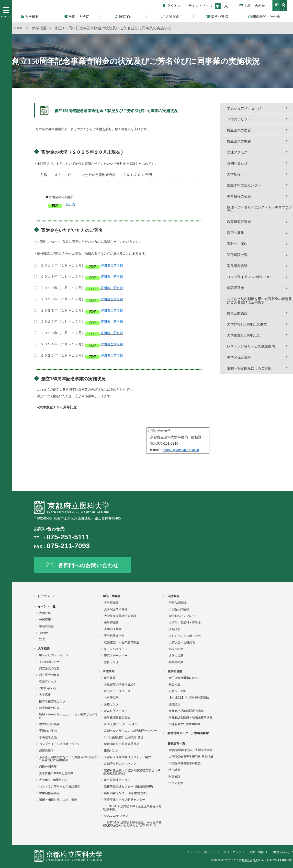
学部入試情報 (177, 603)
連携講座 (174, 704)
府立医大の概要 (239, 141)
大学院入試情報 (179, 609)
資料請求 (174, 629)
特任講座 (174, 770)
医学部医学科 (113, 629)
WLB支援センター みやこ (121, 724)
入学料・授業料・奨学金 (185, 623)
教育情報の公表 (239, 196)
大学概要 (44, 648)
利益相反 (174, 684)
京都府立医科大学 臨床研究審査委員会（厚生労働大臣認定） (132, 772)
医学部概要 (111, 623)
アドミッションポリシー (185, 636)
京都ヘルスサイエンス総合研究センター (130, 731)
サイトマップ (233, 852)
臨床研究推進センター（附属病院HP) (129, 787)
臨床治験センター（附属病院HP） (127, 793)
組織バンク (111, 751)
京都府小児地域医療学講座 (186, 711)
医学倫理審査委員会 (117, 718)
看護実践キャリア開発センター (124, 800)
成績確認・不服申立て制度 (122, 642)
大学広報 (234, 174)
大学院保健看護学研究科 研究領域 (191, 757)
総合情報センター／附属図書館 (188, 733)
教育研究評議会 (239, 222)
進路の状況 (176, 656)
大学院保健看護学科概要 (185, 763)
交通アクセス (237, 152)
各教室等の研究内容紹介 (120, 684)
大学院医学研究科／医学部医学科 (191, 750)
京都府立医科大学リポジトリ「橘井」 (129, 757)
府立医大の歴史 (239, 130)
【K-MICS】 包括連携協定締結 (189, 698)
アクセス (174, 6)
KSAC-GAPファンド (117, 816)
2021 (42, 639)
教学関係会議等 (239, 357)
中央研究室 (111, 698)
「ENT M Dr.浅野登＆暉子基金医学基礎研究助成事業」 (132, 808)
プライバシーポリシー (201, 852)
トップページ (46, 596)
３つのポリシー (239, 119)
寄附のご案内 (237, 244)
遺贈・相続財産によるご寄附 (249, 368)
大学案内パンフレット (183, 616)
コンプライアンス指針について (251, 277)
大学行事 (45, 613)
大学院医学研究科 (116, 609)
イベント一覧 (47, 606)
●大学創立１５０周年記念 (55, 407)
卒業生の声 (176, 662)
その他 (44, 633)
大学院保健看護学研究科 (120, 616)
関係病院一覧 (237, 255)
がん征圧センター (116, 711)
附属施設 (174, 776)
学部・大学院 (112, 596)
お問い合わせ (255, 6)
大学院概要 (111, 603)
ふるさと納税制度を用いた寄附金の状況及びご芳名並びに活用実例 (259, 301)
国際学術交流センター (244, 185)
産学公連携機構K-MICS (184, 678)
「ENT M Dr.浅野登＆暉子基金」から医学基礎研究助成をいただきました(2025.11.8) (132, 824)
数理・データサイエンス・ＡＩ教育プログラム (259, 209)
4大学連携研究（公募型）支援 (124, 737)
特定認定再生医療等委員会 (122, 744)
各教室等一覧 (176, 743)
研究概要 (110, 678)
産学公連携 (175, 671)
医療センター (113, 704)
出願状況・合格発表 (182, 642)
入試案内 (173, 596)
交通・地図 (257, 852)
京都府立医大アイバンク (120, 764)
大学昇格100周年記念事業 (247, 324)
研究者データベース (117, 656)
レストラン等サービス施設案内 (251, 346)
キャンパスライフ (116, 649)
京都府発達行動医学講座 (185, 724)
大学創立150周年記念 (243, 335)
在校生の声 (176, 649)
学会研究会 (46, 626)
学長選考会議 (237, 266)
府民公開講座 (237, 313)
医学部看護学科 (114, 636)
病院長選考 (236, 288)
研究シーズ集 (177, 691)
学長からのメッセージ (244, 108)
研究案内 (109, 671)
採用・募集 (236, 233)
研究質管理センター (117, 780)
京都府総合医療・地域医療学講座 (191, 718)
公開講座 (45, 620)
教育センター (113, 662)
